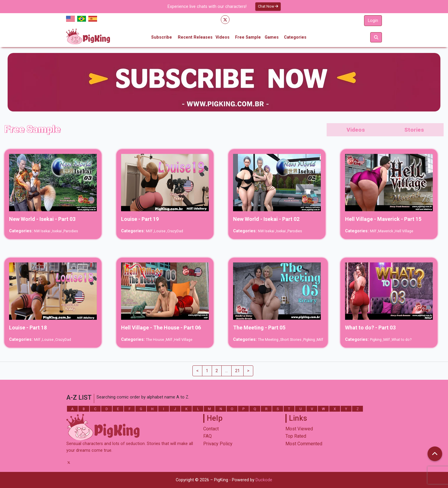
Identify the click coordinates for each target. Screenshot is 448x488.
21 (237, 371)
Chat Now (268, 6)
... (226, 371)
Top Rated (296, 436)
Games (272, 37)
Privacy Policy (218, 444)
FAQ (207, 436)
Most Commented (304, 444)
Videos (223, 37)
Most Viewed (299, 429)
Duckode (264, 480)
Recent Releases (195, 37)
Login (373, 21)
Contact (211, 429)
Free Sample (248, 37)
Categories (295, 37)
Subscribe (162, 37)
